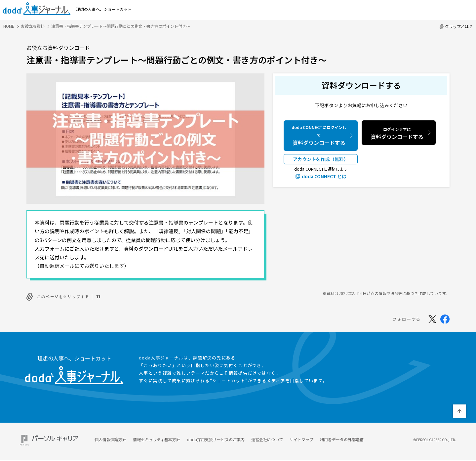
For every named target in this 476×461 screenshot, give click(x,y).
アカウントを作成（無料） (321, 159)
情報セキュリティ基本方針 (157, 438)
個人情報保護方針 (110, 438)
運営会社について (267, 438)
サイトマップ (301, 438)
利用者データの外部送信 (342, 438)
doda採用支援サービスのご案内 (216, 438)
